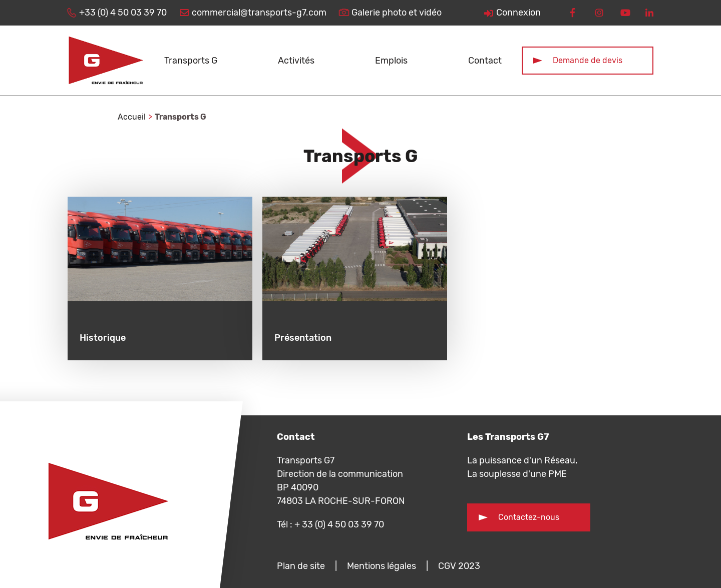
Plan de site (301, 566)
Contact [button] (485, 61)
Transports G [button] (191, 61)
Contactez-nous (529, 517)
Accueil (132, 117)
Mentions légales (382, 566)
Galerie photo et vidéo (397, 13)
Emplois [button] (391, 61)
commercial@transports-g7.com (259, 13)
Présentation (303, 338)
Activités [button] (296, 61)
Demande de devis (588, 60)
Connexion (518, 13)
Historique (103, 338)
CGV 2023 (459, 566)
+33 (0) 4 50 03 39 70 (123, 13)
